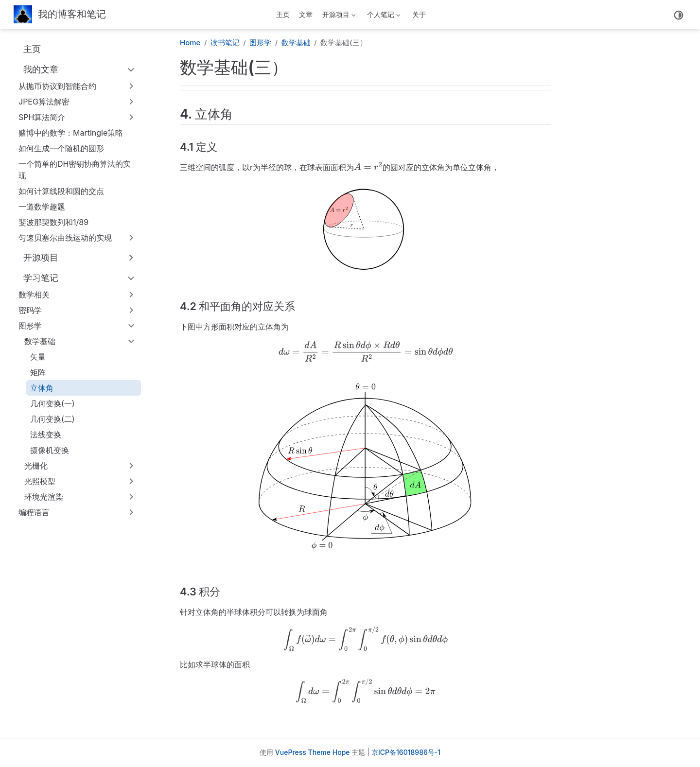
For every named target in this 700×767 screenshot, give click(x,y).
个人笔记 (383, 16)
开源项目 (338, 16)
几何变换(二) (52, 419)
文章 (306, 14)
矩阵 (38, 372)
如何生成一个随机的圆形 (61, 148)
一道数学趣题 (42, 207)
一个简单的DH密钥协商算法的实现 (75, 170)
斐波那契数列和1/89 (53, 222)
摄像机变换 (50, 450)
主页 (283, 14)
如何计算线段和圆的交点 (61, 191)
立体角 (42, 388)
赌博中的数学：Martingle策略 (71, 133)
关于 (419, 14)
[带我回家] (60, 15)
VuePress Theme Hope (313, 752)
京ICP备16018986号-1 (406, 752)
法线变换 (46, 435)
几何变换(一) (52, 403)
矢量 (38, 357)
